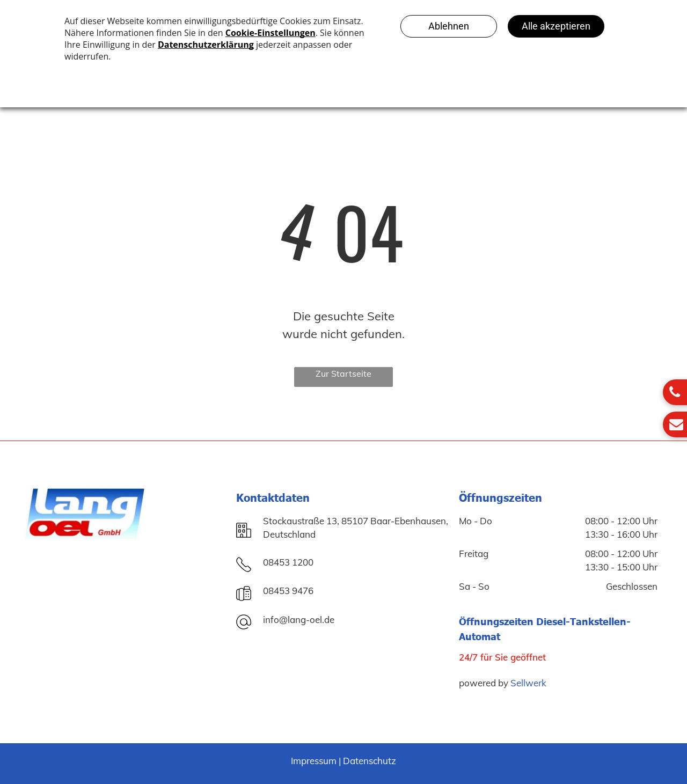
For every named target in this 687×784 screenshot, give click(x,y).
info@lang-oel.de (299, 620)
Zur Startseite (343, 373)
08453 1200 (288, 562)
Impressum (314, 761)
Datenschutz (370, 761)
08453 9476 (288, 591)
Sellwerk (528, 683)
